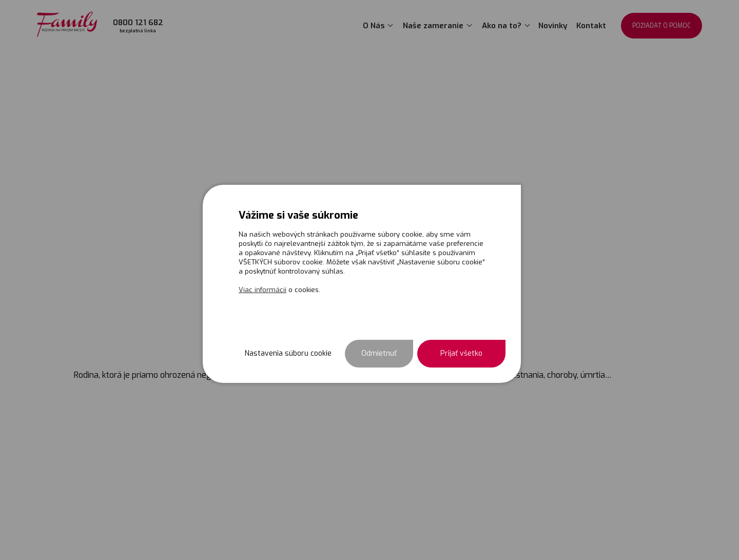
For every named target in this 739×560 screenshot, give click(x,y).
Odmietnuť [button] (379, 353)
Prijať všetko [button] (461, 353)
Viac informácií (262, 290)
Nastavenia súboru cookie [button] (288, 353)
